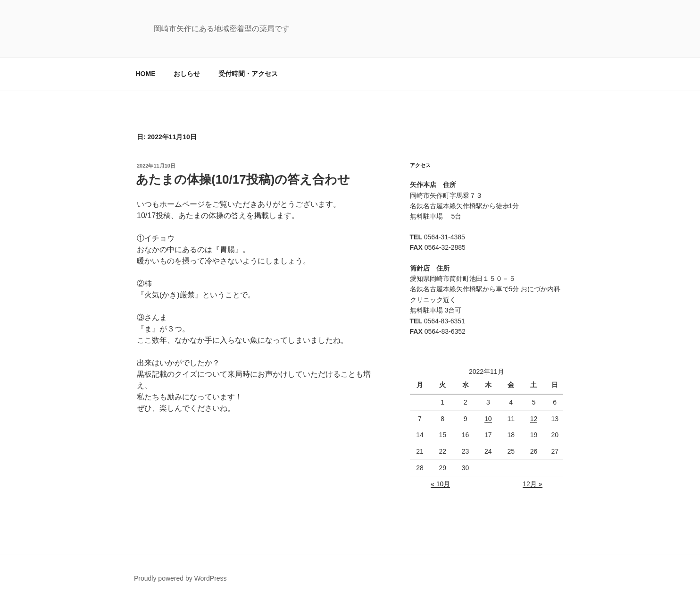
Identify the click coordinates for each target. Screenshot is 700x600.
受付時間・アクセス (248, 74)
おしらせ (187, 74)
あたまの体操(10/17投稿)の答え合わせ (243, 179)
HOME (146, 74)
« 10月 (440, 484)
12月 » (532, 484)
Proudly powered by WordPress (180, 578)
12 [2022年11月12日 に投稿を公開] (534, 419)
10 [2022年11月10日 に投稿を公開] (488, 419)
